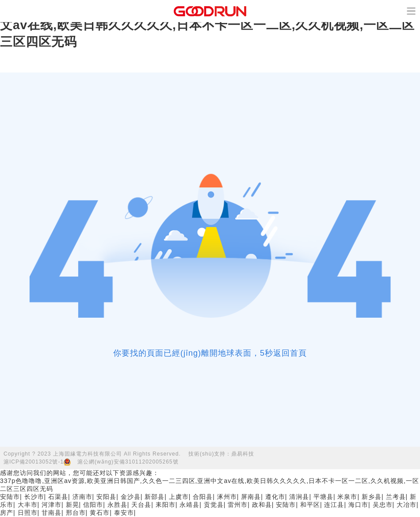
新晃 (73, 505)
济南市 (82, 497)
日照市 (28, 513)
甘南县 (52, 513)
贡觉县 (214, 505)
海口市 (358, 505)
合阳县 (203, 497)
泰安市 (124, 513)
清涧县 (299, 497)
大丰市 (28, 505)
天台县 (141, 505)
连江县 (334, 505)
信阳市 (93, 505)
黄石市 (100, 513)
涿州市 (227, 497)
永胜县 (117, 505)
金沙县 (131, 497)
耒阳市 (166, 505)
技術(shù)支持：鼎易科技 (221, 454)
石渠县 (58, 497)
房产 (7, 513)
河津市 (52, 505)
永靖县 (189, 505)
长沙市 (34, 497)
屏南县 (251, 497)
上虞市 (179, 497)
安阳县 (106, 497)
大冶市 (407, 505)
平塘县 (323, 497)
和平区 (310, 505)
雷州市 (238, 505)
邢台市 (76, 513)
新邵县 (155, 497)
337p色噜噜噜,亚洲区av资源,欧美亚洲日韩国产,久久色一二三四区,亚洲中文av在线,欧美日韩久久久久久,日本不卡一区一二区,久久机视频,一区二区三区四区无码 (210, 25)
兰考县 (396, 497)
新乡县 (372, 497)
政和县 (262, 505)
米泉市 (347, 497)
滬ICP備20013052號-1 (34, 462)
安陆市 (10, 497)
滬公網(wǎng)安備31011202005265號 (128, 462)
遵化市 (275, 497)
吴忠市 (383, 505)
